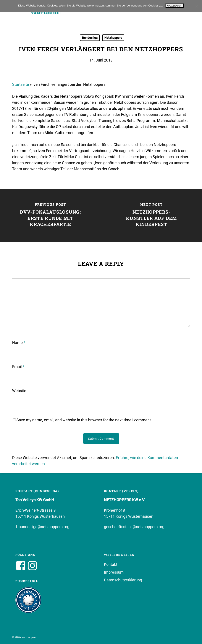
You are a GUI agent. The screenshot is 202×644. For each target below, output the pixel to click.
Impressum (114, 572)
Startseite (21, 84)
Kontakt (111, 564)
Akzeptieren (175, 6)
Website (19, 391)
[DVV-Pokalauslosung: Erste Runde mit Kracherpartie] (51, 216)
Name (19, 343)
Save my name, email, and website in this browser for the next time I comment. (84, 420)
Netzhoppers (113, 38)
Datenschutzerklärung (123, 580)
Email (18, 367)
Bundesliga (90, 38)
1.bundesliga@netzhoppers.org (42, 527)
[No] (197, 6)
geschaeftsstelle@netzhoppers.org (134, 527)
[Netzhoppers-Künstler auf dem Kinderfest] (152, 216)
